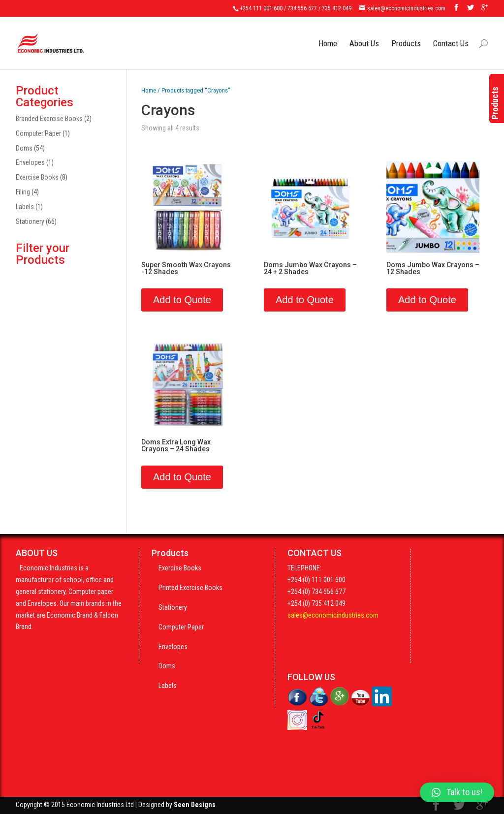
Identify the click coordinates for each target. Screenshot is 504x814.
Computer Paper (38, 133)
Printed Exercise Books (190, 588)
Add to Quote (182, 300)
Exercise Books (37, 177)
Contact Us (451, 36)
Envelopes (30, 162)
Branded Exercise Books (49, 119)
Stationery (30, 221)
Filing (23, 192)
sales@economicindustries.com (333, 615)
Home (328, 36)
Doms (24, 148)
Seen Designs (195, 805)
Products (406, 36)
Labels (25, 207)
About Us (364, 36)
